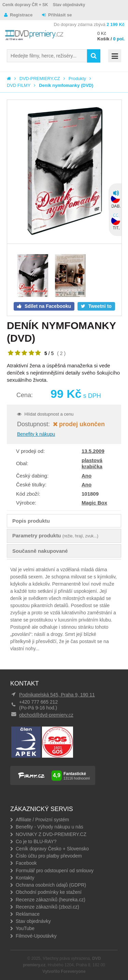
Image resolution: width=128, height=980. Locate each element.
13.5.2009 (93, 451)
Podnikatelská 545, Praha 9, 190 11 (57, 695)
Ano (87, 476)
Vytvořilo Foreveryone (64, 971)
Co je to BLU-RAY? (36, 841)
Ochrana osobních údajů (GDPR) (51, 885)
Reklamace (28, 914)
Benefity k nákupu (36, 434)
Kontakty (25, 878)
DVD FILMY (19, 85)
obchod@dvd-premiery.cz (46, 715)
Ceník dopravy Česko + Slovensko (52, 849)
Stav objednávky (69, 5)
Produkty (77, 79)
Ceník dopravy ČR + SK (25, 5)
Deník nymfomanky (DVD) (66, 85)
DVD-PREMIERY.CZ (40, 79)
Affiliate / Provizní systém (42, 820)
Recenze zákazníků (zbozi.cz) (47, 907)
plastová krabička (92, 463)
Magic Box (94, 503)
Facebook (26, 863)
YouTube (25, 928)
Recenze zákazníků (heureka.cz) (51, 900)
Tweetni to (99, 306)
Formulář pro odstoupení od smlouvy (55, 871)
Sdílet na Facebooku (47, 306)
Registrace (21, 15)
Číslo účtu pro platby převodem (49, 856)
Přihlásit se (60, 15)
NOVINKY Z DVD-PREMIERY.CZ (51, 834)
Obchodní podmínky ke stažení (49, 892)
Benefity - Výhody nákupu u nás (49, 827)
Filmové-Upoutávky (36, 936)
